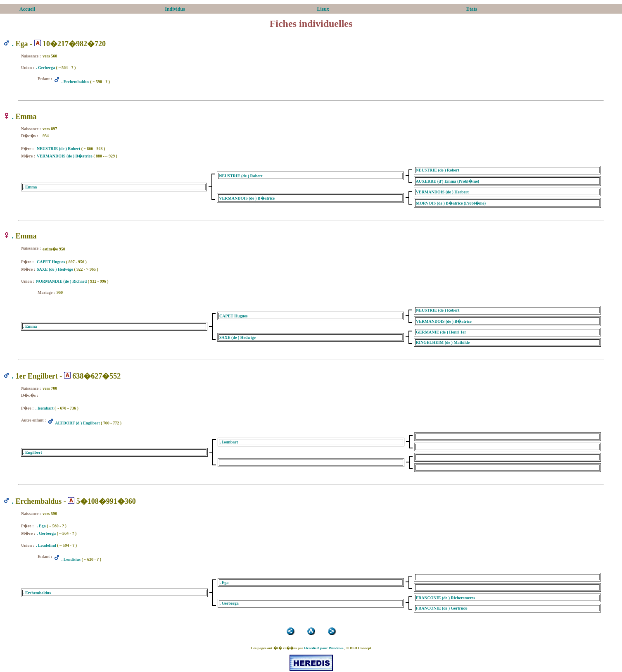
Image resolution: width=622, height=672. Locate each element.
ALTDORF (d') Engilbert (77, 423)
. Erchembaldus (75, 82)
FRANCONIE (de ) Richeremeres (445, 598)
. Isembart (45, 408)
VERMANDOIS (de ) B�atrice (65, 156)
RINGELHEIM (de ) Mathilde (443, 342)
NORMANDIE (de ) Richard (61, 281)
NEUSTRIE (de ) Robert (58, 149)
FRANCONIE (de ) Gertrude (442, 608)
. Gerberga (45, 68)
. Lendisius (71, 559)
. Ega (41, 526)
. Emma (30, 187)
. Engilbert (33, 452)
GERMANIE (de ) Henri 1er (441, 332)
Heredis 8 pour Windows (324, 648)
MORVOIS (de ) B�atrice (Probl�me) (451, 203)
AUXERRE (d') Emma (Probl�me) (448, 181)
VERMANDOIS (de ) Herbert (442, 192)
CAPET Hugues (51, 262)
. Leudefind (46, 545)
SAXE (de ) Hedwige (55, 269)
